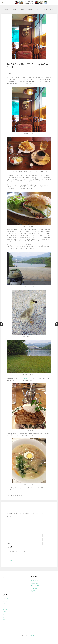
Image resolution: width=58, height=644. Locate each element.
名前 (8, 535)
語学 (4, 619)
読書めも (5, 622)
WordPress (34, 638)
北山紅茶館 (24, 378)
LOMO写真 (5, 600)
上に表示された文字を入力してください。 (17, 552)
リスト (4, 608)
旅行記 (19, 70)
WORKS (45, 9)
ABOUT (7, 9)
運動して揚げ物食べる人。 (37, 588)
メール (8, 540)
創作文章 (5, 611)
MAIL (51, 9)
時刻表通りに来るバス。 (37, 593)
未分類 (4, 616)
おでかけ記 (5, 603)
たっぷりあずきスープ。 (37, 590)
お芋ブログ (5, 606)
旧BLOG (15, 9)
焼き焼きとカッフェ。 (36, 582)
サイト (8, 544)
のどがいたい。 (35, 585)
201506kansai (13, 496)
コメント (10, 517)
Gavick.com (37, 636)
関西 (22, 496)
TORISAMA (30, 9)
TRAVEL (22, 9)
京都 (17, 496)
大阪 (19, 496)
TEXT (38, 9)
